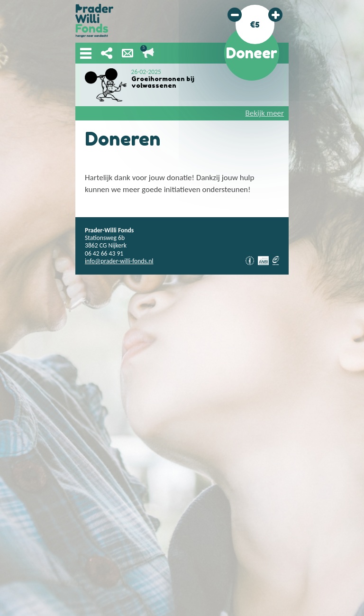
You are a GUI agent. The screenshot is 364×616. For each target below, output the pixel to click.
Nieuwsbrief (127, 53)
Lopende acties (148, 53)
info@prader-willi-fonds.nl (119, 261)
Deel (107, 53)
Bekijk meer (265, 113)
